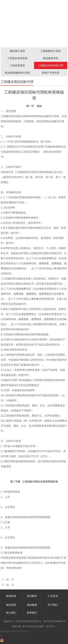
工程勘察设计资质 (51, 51)
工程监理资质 (17, 65)
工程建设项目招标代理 (51, 65)
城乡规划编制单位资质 (17, 73)
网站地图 (17, 626)
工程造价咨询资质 (17, 58)
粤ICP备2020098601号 (54, 621)
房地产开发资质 (51, 73)
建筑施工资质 (17, 51)
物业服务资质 (51, 58)
